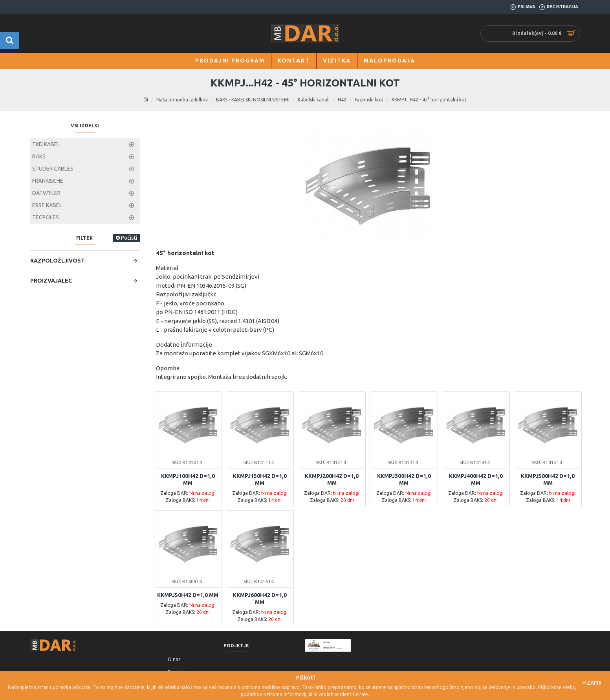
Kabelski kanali (314, 100)
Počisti (129, 395)
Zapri (594, 683)
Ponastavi (51, 251)
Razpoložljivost (58, 418)
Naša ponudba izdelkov (182, 100)
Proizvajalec (51, 438)
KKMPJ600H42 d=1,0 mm (260, 599)
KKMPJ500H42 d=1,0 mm (548, 480)
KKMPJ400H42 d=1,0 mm (476, 480)
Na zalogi (55, 204)
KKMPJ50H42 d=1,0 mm (188, 595)
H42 (342, 100)
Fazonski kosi (369, 100)
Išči (125, 256)
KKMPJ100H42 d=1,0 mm (188, 480)
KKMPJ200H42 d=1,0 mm (332, 480)
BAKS (50, 162)
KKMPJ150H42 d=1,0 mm (260, 480)
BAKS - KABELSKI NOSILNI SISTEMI (253, 100)
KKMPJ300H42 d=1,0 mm (404, 480)
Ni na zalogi (58, 192)
